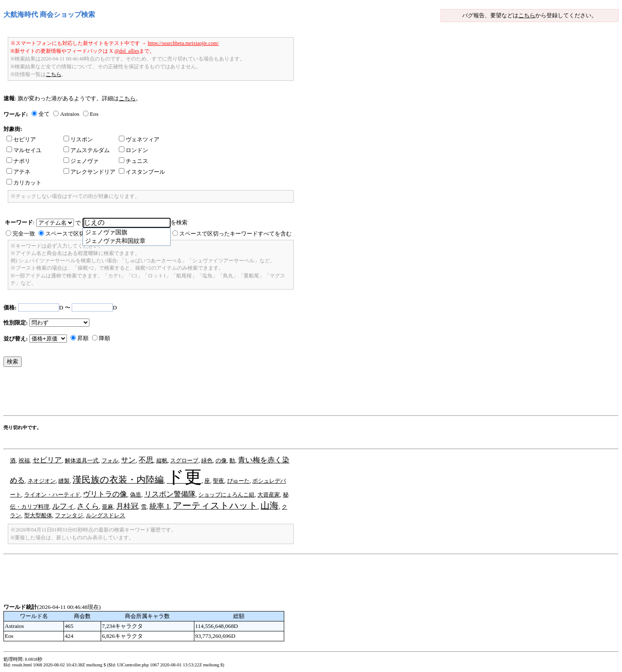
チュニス (133, 161)
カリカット (24, 183)
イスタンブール (142, 172)
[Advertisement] (161, 393)
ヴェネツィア (139, 139)
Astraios (70, 114)
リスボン (78, 139)
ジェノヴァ (81, 161)
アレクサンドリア (89, 172)
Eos (94, 114)
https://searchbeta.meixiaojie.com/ (183, 43)
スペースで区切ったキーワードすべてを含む (235, 234)
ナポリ (18, 161)
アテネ (18, 172)
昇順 (83, 338)
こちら (527, 15)
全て (44, 114)
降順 (105, 338)
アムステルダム (87, 150)
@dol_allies (127, 51)
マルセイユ (24, 150)
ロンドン (133, 150)
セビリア (21, 139)
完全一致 (24, 234)
